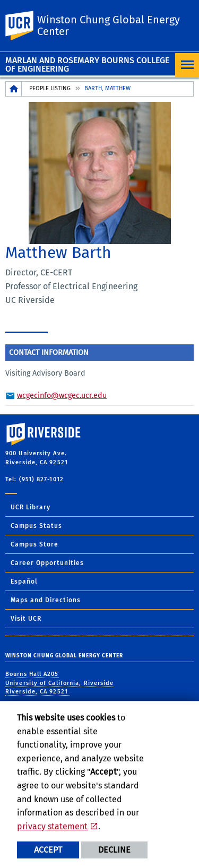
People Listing (50, 88)
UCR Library (31, 507)
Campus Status (36, 526)
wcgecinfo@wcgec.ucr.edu (62, 396)
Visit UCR (26, 619)
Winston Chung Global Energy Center (109, 25)
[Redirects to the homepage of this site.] (14, 89)
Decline (114, 850)
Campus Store (34, 544)
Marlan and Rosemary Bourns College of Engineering (87, 64)
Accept (48, 850)
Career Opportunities (47, 563)
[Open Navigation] (187, 65)
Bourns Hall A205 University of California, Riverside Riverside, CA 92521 (60, 683)
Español (24, 581)
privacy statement (52, 826)
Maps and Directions (46, 600)
